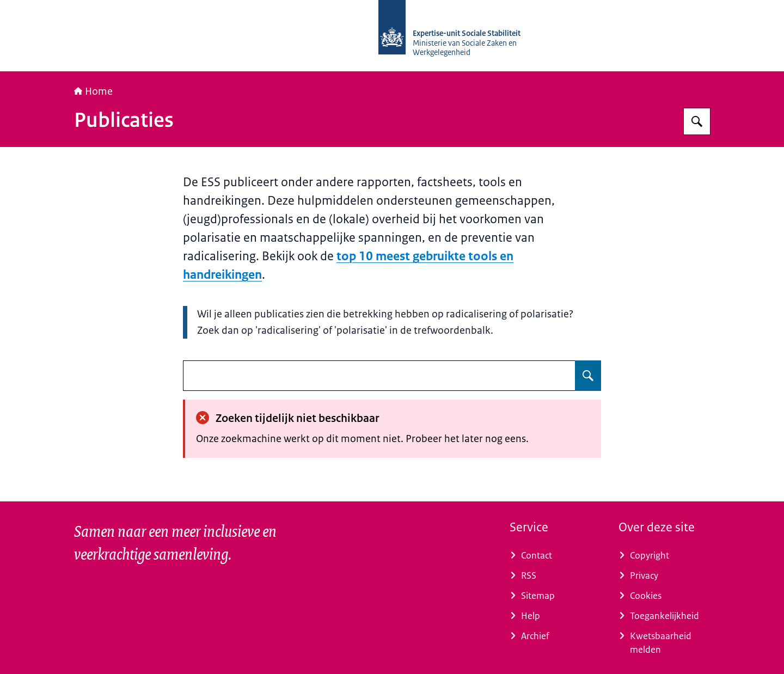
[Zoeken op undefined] (588, 376)
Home (93, 91)
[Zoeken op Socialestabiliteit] (697, 121)
